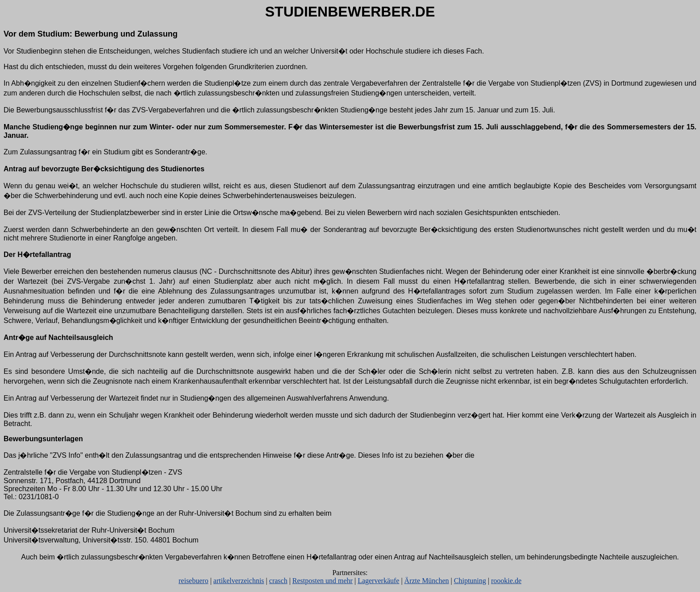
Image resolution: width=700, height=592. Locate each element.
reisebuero (194, 581)
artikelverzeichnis (239, 581)
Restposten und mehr (323, 581)
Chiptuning (470, 581)
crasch (278, 581)
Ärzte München (427, 581)
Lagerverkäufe (378, 581)
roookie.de (506, 581)
